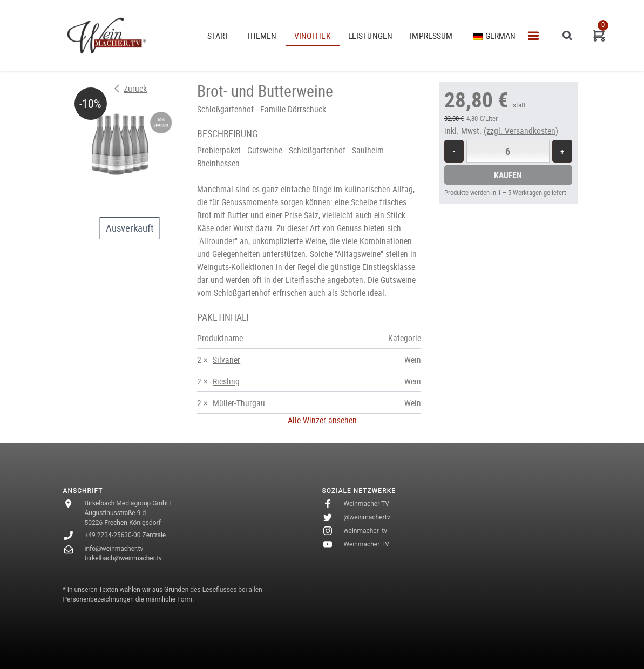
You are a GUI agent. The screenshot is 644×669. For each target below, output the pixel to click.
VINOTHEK (313, 36)
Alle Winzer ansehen (322, 420)
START (218, 36)
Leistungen (371, 36)
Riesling (226, 381)
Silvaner (226, 360)
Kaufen (508, 175)
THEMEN (262, 36)
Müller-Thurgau (239, 403)
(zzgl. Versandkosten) (521, 131)
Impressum (431, 36)
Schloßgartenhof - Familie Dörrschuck (262, 109)
